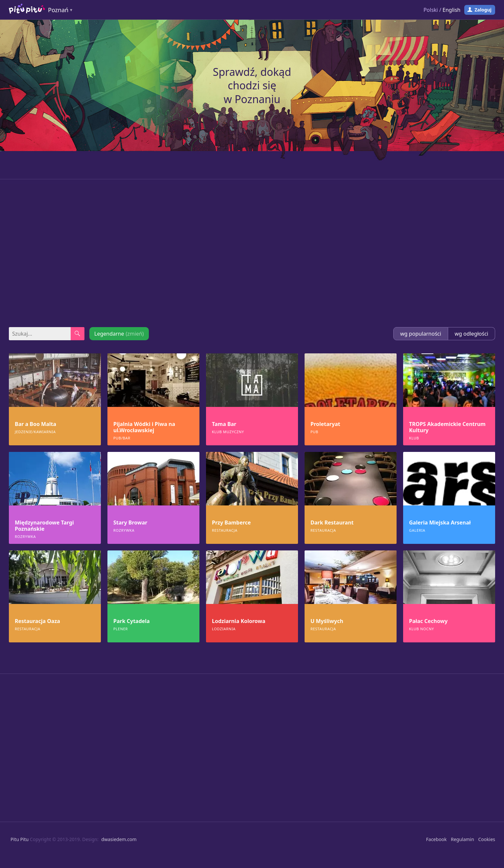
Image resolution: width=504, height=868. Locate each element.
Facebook (436, 839)
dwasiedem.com (119, 839)
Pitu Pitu (20, 839)
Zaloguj (483, 10)
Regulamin (462, 839)
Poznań (58, 10)
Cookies (487, 839)
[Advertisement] (252, 253)
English (451, 10)
